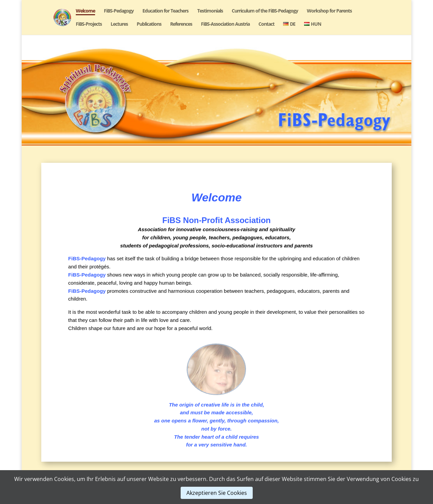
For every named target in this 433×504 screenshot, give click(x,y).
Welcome (85, 11)
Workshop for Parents (329, 11)
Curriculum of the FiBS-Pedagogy (265, 11)
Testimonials (210, 11)
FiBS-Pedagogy (119, 11)
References (181, 24)
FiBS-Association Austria (225, 24)
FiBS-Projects (89, 24)
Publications (149, 24)
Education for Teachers (165, 11)
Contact (266, 24)
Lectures (119, 24)
